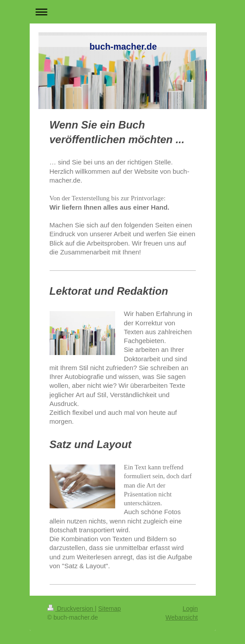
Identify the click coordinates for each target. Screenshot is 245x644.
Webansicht (182, 617)
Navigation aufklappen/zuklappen (123, 12)
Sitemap (110, 609)
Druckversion (71, 609)
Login (190, 609)
